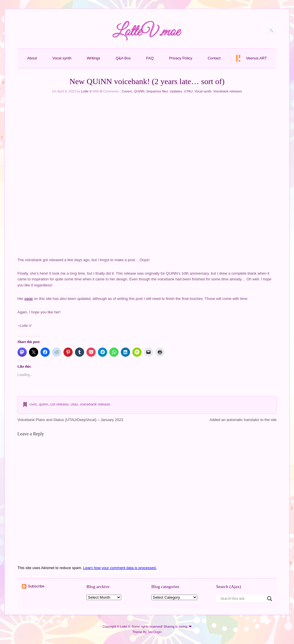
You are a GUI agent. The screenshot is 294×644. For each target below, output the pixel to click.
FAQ (150, 58)
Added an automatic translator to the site (243, 420)
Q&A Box (123, 58)
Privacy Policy (181, 58)
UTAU (188, 91)
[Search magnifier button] (270, 599)
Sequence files (157, 91)
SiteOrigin (155, 632)
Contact (214, 58)
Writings (93, 58)
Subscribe (36, 586)
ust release (59, 404)
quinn (44, 404)
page (29, 299)
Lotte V (86, 91)
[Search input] (242, 599)
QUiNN (139, 91)
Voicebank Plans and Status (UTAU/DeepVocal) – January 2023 (70, 420)
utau (74, 404)
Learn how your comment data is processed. (120, 568)
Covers (127, 91)
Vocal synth (62, 58)
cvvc (33, 404)
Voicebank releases (228, 91)
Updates (176, 91)
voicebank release (95, 404)
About (32, 58)
